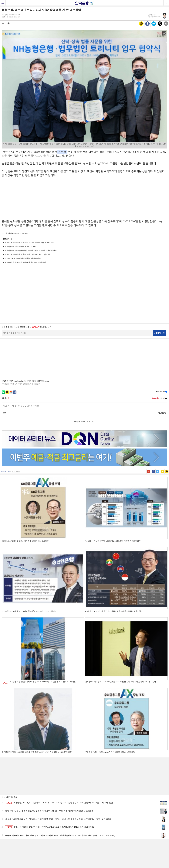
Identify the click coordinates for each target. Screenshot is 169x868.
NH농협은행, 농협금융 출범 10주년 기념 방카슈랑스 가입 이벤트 (31, 250)
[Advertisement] (85, 200)
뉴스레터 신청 (159, 333)
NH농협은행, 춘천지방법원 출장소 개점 (21, 246)
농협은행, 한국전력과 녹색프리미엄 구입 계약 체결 (25, 262)
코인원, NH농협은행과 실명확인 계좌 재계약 (23, 258)
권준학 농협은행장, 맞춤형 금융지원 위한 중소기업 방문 (27, 254)
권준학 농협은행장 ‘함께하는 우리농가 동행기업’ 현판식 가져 (29, 242)
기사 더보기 (16, 471)
